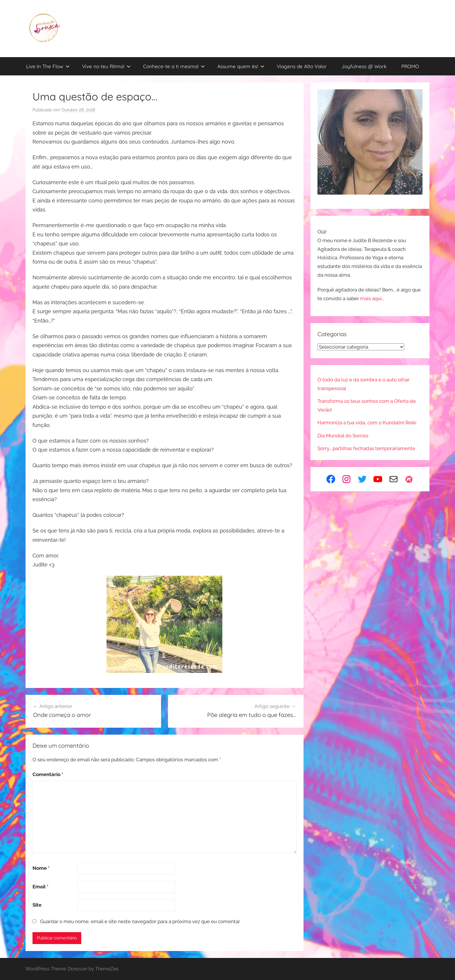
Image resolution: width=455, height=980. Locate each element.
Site (37, 905)
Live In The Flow (48, 66)
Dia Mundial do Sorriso (343, 436)
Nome (41, 868)
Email (40, 887)
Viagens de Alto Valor (302, 66)
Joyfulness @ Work (364, 66)
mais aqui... (372, 298)
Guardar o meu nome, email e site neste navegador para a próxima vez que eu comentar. (140, 921)
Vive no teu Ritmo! (106, 66)
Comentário (48, 774)
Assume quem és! (241, 66)
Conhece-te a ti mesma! (174, 66)
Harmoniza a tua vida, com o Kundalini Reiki (367, 423)
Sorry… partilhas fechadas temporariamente (366, 448)
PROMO (410, 66)
